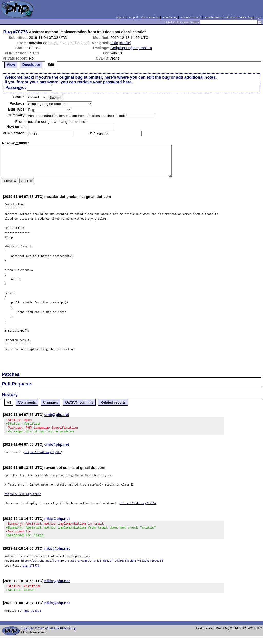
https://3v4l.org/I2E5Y (138, 506)
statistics (229, 17)
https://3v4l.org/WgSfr (43, 455)
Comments (27, 402)
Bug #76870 (33, 618)
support (133, 17)
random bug (245, 17)
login (259, 17)
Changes (51, 402)
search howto (213, 17)
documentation (150, 17)
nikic (114, 43)
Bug (8, 32)
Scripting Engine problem (131, 48)
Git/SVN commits (79, 402)
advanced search (191, 17)
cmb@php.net (57, 415)
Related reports (113, 402)
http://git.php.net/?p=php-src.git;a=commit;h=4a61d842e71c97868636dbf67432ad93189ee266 (92, 567)
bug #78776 (31, 572)
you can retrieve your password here (96, 82)
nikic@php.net (57, 522)
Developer (31, 65)
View (11, 65)
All (9, 402)
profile (125, 43)
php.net (121, 17)
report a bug (170, 17)
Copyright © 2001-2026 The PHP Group (48, 636)
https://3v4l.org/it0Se (23, 497)
